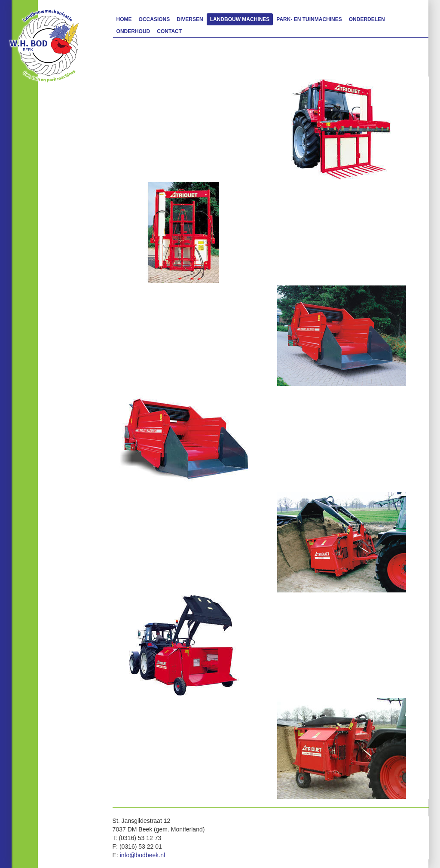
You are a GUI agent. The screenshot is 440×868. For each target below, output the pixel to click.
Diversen (190, 19)
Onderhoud (133, 31)
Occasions (154, 19)
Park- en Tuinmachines (309, 19)
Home (124, 19)
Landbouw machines (240, 19)
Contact (169, 31)
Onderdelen (367, 19)
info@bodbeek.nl (142, 855)
